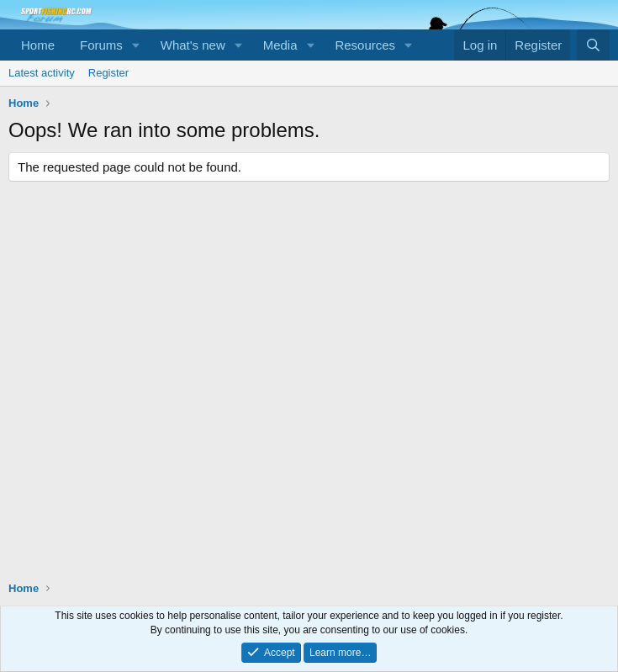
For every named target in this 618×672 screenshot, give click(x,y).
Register (108, 73)
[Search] (593, 45)
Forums (101, 45)
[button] (136, 45)
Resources (365, 45)
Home (38, 45)
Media (280, 45)
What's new (193, 45)
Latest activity (42, 73)
